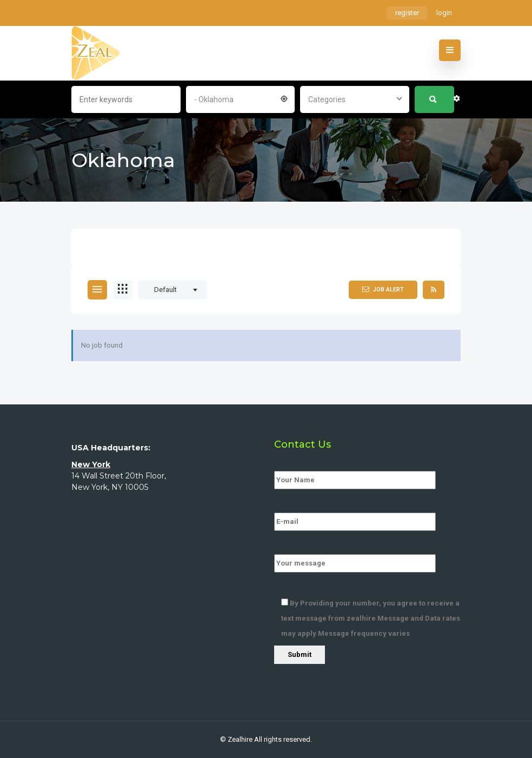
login (444, 13)
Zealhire (240, 739)
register (407, 13)
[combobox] (241, 98)
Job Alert (383, 289)
